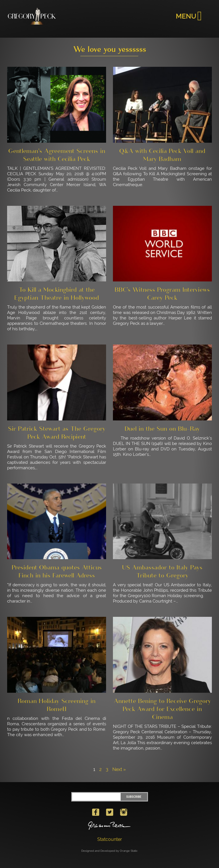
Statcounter (110, 839)
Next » (119, 769)
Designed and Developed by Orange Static (109, 851)
